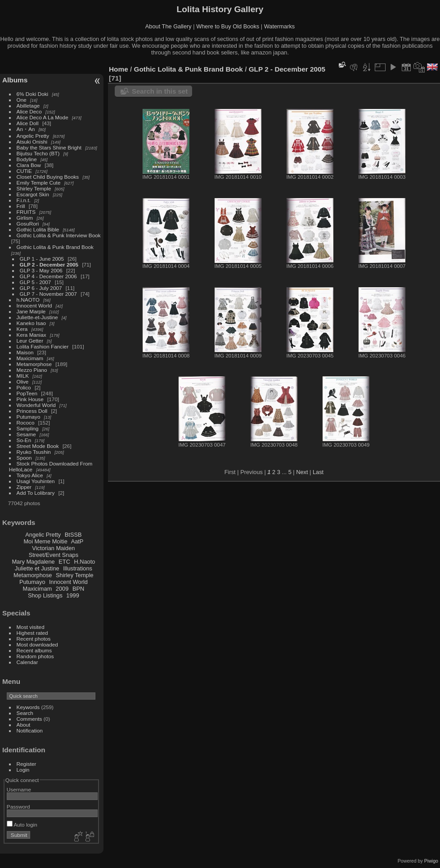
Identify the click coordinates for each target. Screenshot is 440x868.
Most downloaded (37, 644)
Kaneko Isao (31, 323)
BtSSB (73, 535)
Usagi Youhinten (36, 481)
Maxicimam (30, 358)
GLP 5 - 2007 (36, 282)
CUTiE (24, 171)
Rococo (26, 423)
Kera (22, 329)
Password (18, 807)
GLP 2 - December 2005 (49, 264)
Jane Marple (31, 311)
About (24, 725)
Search (25, 713)
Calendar (27, 662)
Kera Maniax (31, 335)
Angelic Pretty (33, 136)
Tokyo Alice (30, 475)
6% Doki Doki (33, 94)
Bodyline (27, 159)
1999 (72, 595)
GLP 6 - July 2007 (41, 288)
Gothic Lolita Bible (38, 229)
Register (27, 764)
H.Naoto (84, 562)
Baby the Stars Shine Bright (49, 147)
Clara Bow (29, 165)
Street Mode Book (38, 446)
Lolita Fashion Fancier (43, 346)
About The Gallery (168, 26)
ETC (64, 562)
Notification (30, 730)
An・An (26, 129)
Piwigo (431, 861)
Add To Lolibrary (36, 493)
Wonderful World (36, 405)
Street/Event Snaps (54, 555)
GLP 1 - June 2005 (42, 259)
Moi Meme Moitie (45, 541)
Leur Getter (30, 341)
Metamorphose (34, 364)
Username (19, 789)
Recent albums (34, 650)
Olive (23, 382)
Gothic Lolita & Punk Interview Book (59, 235)
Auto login (22, 825)
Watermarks (280, 26)
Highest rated (32, 633)
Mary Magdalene (33, 562)
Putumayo (29, 417)
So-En (24, 440)
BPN (78, 589)
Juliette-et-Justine (37, 317)
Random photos (35, 656)
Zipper (24, 487)
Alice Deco (29, 111)
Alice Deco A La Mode (43, 117)
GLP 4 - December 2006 (48, 276)
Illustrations (78, 568)
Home (119, 69)
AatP (77, 541)
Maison (25, 352)
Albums (15, 80)
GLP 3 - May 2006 (41, 270)
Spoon (24, 458)
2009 (62, 589)
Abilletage (28, 106)
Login (23, 770)
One (22, 100)
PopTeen (27, 393)
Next (302, 472)
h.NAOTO (28, 300)
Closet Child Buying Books (48, 177)
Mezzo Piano (32, 370)
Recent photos (34, 639)
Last (318, 472)
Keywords (28, 707)
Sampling (28, 428)
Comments (29, 719)
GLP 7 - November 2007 (48, 294)
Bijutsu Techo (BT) (38, 153)
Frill (21, 206)
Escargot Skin (33, 194)
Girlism (25, 218)
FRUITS (26, 212)
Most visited (31, 627)
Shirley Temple (34, 188)
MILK (23, 376)
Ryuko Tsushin (34, 452)
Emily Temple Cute (39, 183)
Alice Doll (28, 123)
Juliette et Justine (37, 568)
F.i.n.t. (24, 200)
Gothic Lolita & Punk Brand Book (55, 247)
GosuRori (28, 224)
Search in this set (160, 91)
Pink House (30, 399)
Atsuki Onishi (32, 142)
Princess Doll (32, 411)
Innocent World (34, 305)
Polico (24, 387)
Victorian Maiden (53, 548)
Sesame (26, 434)
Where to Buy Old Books (228, 26)
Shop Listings (45, 595)
